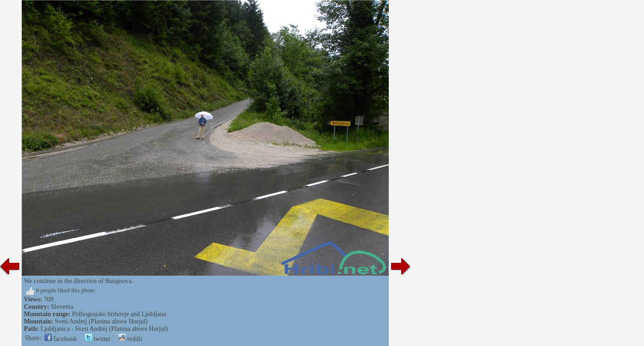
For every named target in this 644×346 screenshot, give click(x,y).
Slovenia (62, 307)
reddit (130, 339)
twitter (98, 339)
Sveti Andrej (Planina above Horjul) (101, 321)
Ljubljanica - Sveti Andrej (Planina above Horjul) (104, 329)
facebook (61, 339)
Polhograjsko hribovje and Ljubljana (119, 314)
